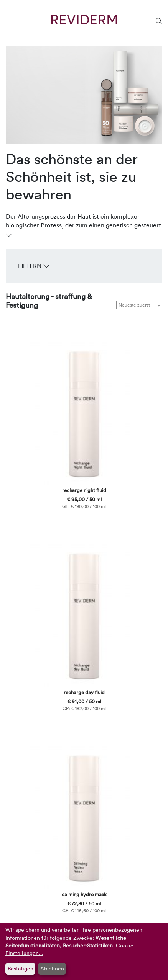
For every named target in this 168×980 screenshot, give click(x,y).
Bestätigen (21, 968)
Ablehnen (52, 968)
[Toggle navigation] (10, 21)
